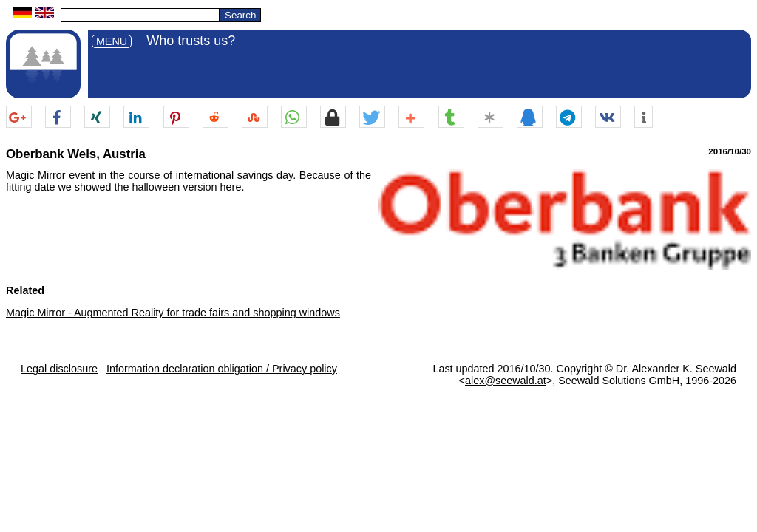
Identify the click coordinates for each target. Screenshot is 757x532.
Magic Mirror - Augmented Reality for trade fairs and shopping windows (173, 313)
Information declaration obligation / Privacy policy (222, 369)
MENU (112, 41)
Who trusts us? (191, 41)
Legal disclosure (59, 369)
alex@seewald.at (506, 381)
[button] (19, 117)
